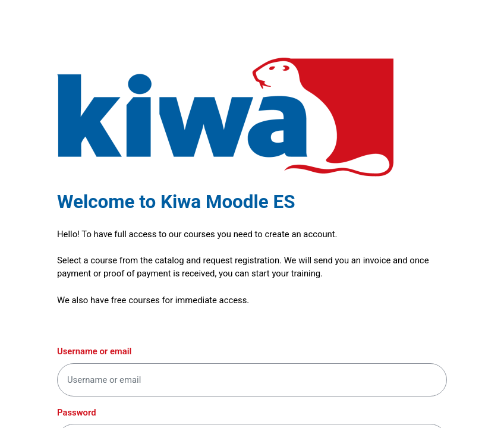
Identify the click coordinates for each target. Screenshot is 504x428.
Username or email (94, 351)
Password (77, 413)
